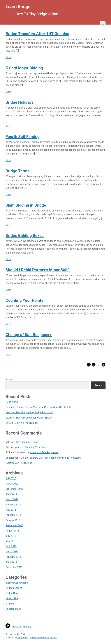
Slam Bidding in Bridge (26, 205)
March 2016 (12, 499)
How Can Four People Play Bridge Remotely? (29, 412)
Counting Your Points (24, 300)
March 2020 (12, 484)
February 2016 (13, 505)
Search (9, 380)
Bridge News (12, 593)
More (8, 57)
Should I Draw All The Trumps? (22, 423)
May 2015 (11, 510)
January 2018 (13, 494)
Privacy (27, 627)
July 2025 (11, 478)
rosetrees (11, 463)
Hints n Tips (12, 598)
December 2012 (14, 567)
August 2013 (12, 531)
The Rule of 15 (27, 463)
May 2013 (11, 541)
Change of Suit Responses (29, 335)
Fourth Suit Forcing (23, 137)
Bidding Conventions (17, 583)
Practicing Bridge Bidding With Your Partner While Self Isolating (39, 407)
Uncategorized (13, 609)
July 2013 (11, 536)
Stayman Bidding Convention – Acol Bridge (29, 418)
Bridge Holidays (20, 102)
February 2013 (13, 557)
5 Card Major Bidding (24, 68)
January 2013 (13, 562)
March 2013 (12, 552)
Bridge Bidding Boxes (25, 236)
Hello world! (12, 402)
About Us (17, 627)
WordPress (23, 638)
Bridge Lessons (14, 588)
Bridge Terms (17, 171)
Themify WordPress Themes (43, 638)
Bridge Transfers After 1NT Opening (37, 34)
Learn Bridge (14, 634)
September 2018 (14, 489)
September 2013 (14, 525)
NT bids (10, 604)
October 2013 (13, 520)
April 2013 (11, 546)
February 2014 (13, 515)
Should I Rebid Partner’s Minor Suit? (37, 270)
